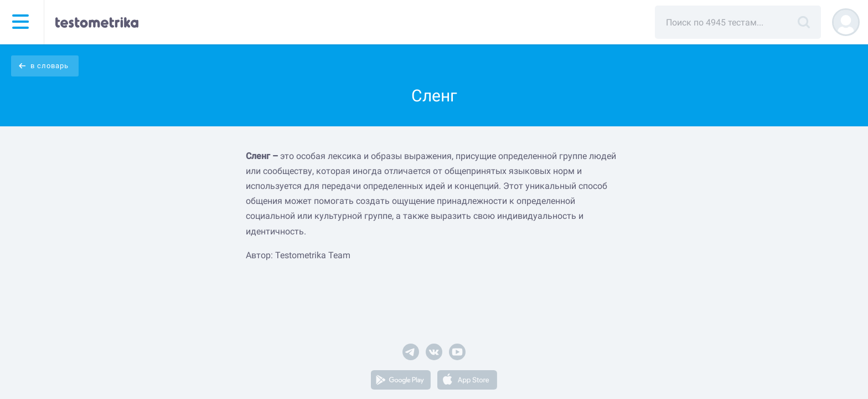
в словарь (50, 66)
